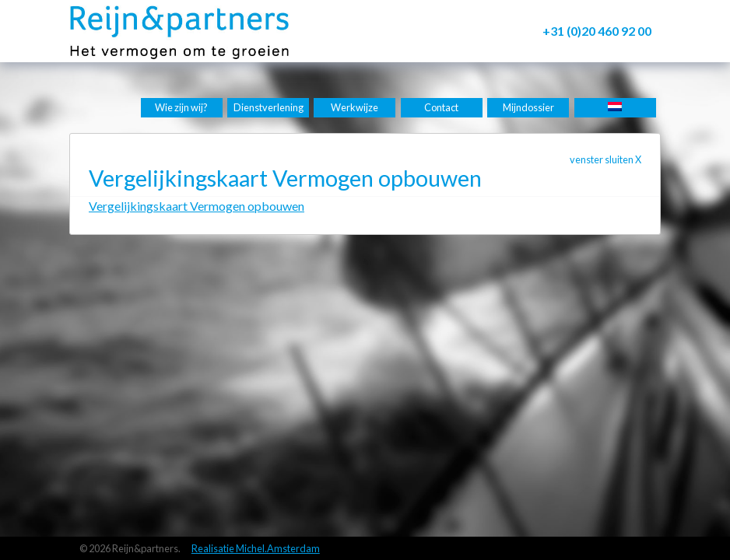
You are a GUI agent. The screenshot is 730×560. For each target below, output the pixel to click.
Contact (441, 107)
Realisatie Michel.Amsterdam (256, 548)
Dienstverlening (268, 107)
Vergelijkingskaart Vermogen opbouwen (197, 206)
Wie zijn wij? (181, 107)
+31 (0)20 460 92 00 (597, 31)
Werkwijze (354, 107)
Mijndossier (528, 107)
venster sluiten (605, 159)
